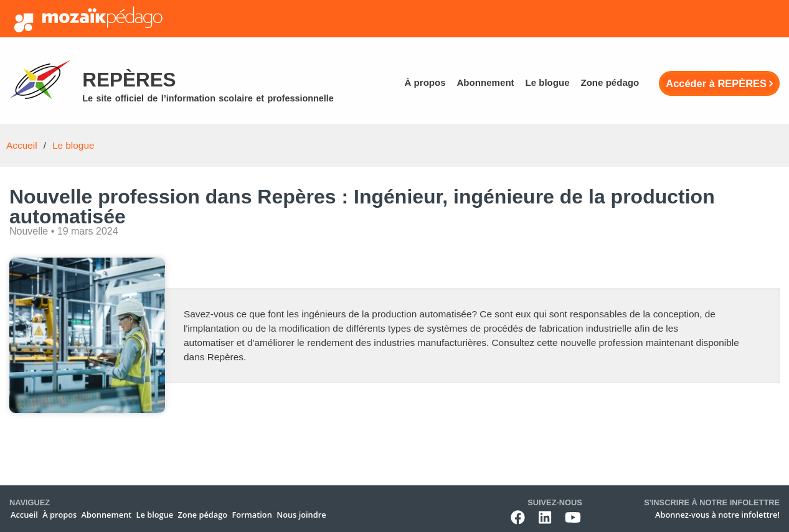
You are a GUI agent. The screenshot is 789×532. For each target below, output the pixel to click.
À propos (425, 82)
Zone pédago (610, 82)
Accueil (22, 145)
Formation (252, 515)
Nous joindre (301, 515)
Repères (129, 80)
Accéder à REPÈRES (716, 83)
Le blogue (547, 82)
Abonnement (485, 82)
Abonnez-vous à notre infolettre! (717, 515)
